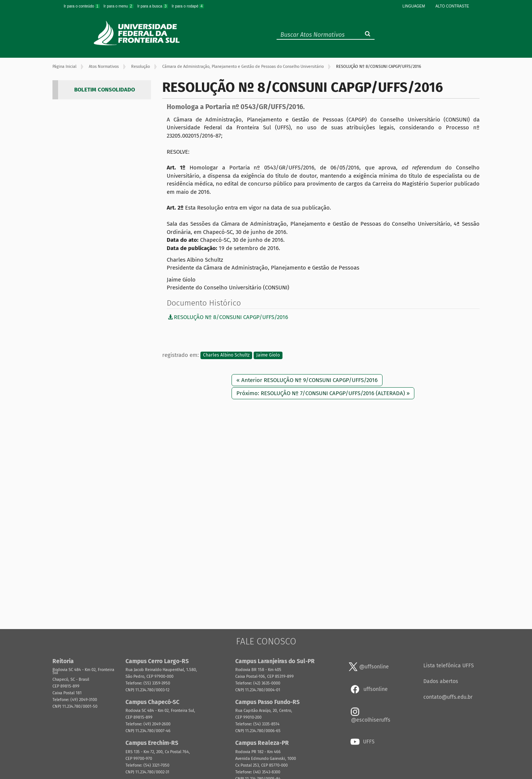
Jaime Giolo (268, 355)
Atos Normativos (104, 67)
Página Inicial (64, 67)
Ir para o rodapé (188, 6)
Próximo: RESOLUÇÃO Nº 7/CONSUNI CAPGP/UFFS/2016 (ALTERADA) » (323, 393)
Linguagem (414, 6)
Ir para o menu (119, 6)
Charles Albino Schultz (226, 355)
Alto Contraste (452, 6)
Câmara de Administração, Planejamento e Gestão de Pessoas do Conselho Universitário (243, 67)
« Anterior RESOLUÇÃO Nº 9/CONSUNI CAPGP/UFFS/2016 (307, 380)
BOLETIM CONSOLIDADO (105, 90)
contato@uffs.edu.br (448, 697)
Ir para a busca (153, 6)
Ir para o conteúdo (82, 6)
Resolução (140, 67)
